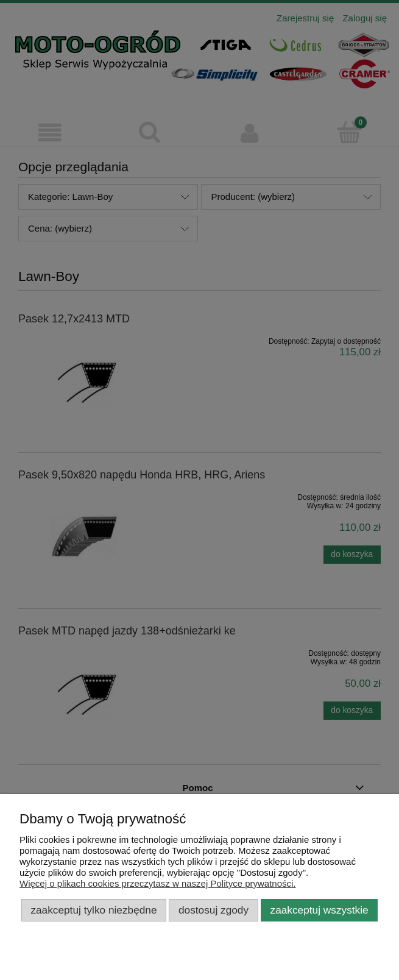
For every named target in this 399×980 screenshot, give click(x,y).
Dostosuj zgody (214, 910)
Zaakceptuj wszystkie (320, 910)
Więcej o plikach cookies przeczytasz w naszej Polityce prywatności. (158, 883)
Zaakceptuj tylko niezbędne (94, 910)
